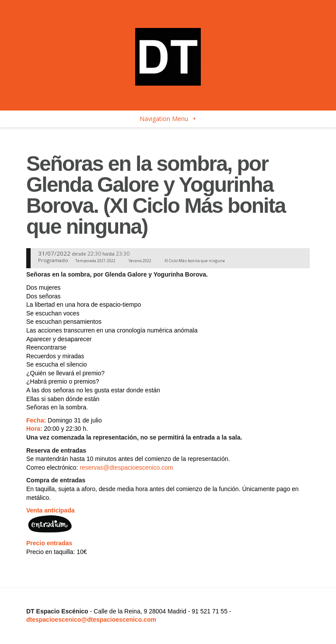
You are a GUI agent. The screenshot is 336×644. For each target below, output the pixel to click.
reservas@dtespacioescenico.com (126, 467)
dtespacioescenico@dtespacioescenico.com (91, 620)
